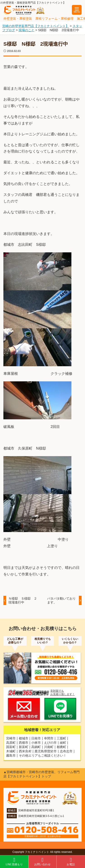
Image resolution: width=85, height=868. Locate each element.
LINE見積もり (14, 862)
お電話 (71, 862)
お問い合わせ (42, 862)
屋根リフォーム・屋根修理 (54, 19)
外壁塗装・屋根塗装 (18, 19)
